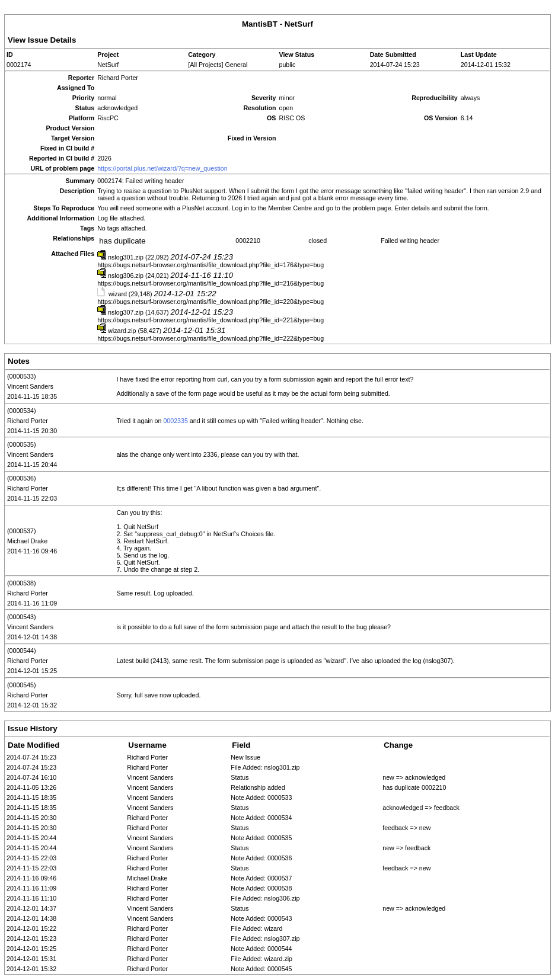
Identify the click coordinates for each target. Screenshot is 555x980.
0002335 (176, 421)
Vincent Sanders (30, 386)
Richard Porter (28, 421)
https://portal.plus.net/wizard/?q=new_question (162, 168)
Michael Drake (27, 541)
